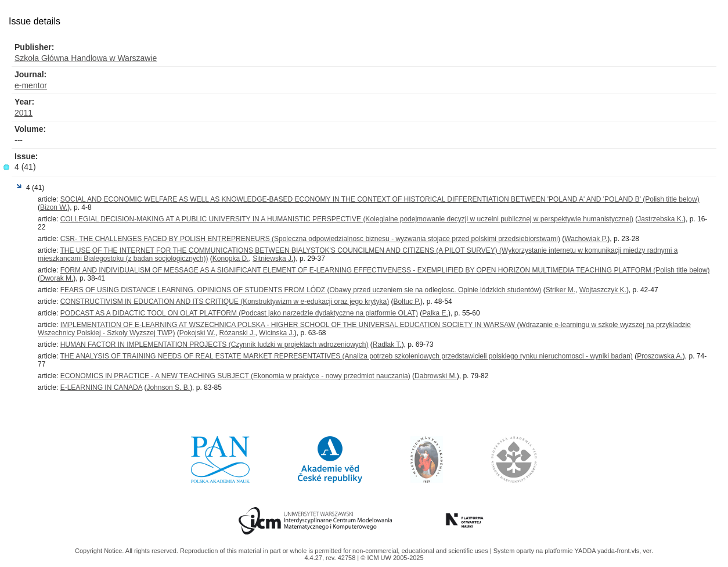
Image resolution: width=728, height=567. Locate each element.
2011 (24, 113)
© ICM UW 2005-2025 (392, 558)
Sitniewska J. (273, 259)
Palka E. (435, 313)
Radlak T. (387, 344)
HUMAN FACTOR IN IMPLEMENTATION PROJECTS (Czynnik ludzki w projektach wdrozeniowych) (215, 344)
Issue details (35, 21)
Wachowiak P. (586, 239)
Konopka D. (231, 259)
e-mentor (31, 85)
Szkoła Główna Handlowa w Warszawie (86, 58)
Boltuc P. (407, 302)
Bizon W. (54, 207)
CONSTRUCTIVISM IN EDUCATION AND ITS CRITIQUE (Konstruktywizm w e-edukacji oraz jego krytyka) (225, 302)
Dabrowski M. (436, 376)
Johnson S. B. (168, 387)
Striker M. (561, 290)
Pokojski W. (197, 333)
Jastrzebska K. (660, 219)
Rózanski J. (237, 333)
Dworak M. (57, 278)
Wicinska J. (277, 333)
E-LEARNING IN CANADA (101, 387)
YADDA (586, 551)
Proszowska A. (660, 356)
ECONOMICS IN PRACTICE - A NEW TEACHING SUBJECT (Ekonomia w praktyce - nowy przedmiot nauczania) (235, 376)
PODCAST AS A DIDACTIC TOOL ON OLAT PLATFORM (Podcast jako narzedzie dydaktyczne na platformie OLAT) (239, 313)
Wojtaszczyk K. (603, 290)
